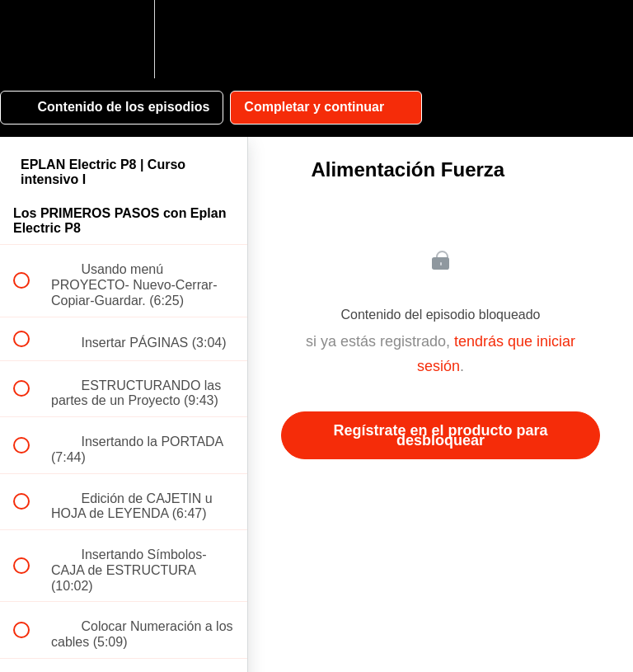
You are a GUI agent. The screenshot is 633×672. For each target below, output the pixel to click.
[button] (30, 39)
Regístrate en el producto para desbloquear (440, 435)
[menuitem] (124, 39)
